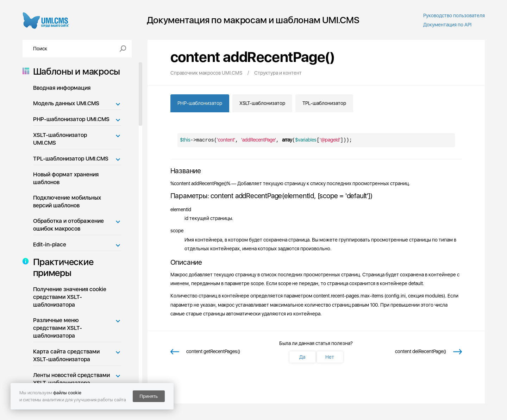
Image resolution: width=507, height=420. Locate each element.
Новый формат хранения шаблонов (66, 178)
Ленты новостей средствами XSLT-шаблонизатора (71, 379)
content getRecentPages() (213, 351)
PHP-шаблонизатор (200, 103)
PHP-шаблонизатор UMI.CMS (71, 119)
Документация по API (447, 25)
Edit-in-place (50, 245)
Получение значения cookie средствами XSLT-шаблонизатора (70, 297)
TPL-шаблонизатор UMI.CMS (71, 159)
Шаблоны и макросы (75, 71)
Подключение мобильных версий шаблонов (67, 202)
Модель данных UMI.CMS (66, 103)
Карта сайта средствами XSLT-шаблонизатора (66, 355)
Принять (149, 396)
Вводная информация (62, 88)
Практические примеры (61, 267)
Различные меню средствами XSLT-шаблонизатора (58, 328)
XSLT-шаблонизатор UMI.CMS (60, 139)
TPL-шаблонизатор (324, 103)
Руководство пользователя (454, 15)
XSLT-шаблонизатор (262, 103)
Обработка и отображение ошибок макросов (68, 225)
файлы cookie (67, 393)
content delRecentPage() (421, 351)
